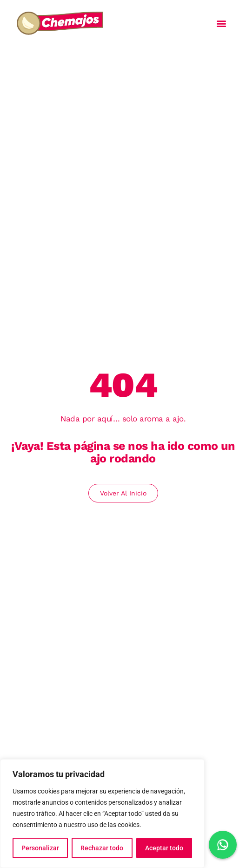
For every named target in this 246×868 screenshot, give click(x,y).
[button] (222, 24)
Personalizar (40, 848)
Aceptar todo (164, 848)
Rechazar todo (102, 848)
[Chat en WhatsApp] (223, 845)
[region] (102, 814)
